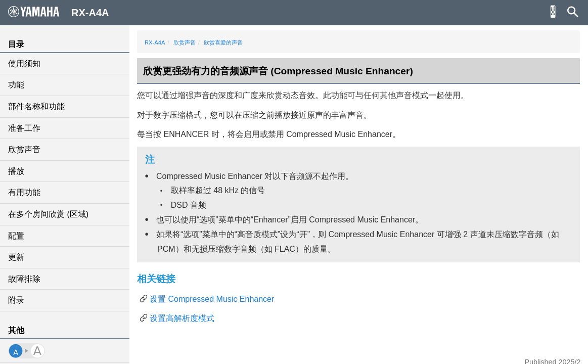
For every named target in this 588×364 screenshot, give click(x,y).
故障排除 (24, 279)
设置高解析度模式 (182, 318)
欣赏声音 (24, 149)
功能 (16, 85)
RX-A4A (155, 42)
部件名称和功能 (36, 106)
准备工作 (24, 128)
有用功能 (24, 192)
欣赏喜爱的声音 (223, 42)
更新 (16, 257)
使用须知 (24, 63)
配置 (16, 236)
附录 (16, 300)
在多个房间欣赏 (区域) (48, 214)
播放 (16, 171)
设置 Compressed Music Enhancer (212, 299)
